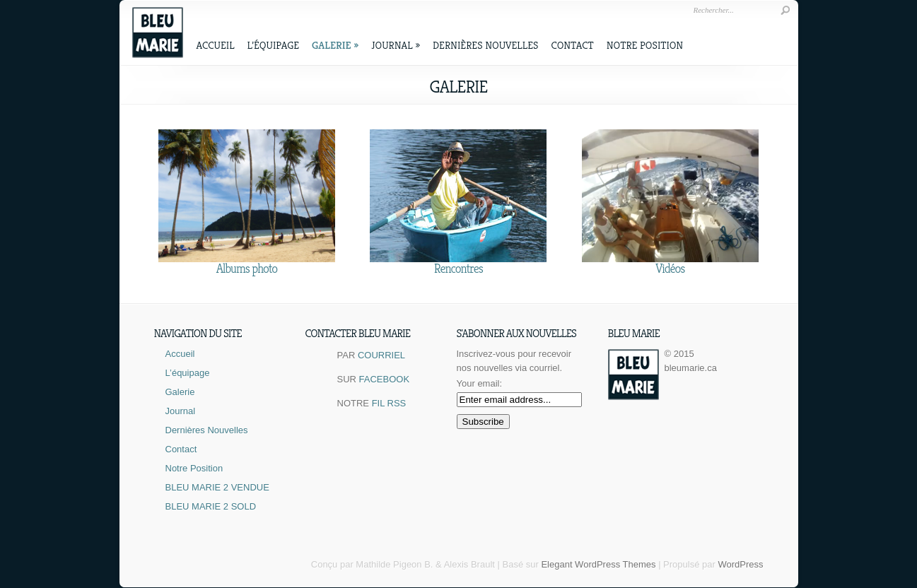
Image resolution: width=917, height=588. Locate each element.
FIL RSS (389, 403)
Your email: (480, 383)
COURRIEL (381, 355)
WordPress (740, 564)
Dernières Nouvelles (485, 45)
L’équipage (274, 45)
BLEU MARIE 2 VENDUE (217, 487)
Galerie (335, 45)
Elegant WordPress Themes (598, 564)
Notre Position (645, 45)
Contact (572, 45)
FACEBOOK (385, 379)
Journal (396, 45)
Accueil (216, 45)
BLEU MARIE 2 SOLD (211, 506)
